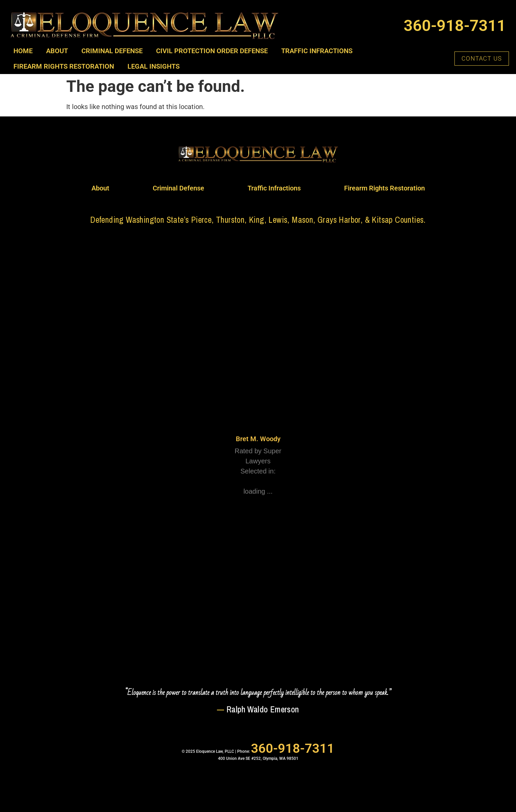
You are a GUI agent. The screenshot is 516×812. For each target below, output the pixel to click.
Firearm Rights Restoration (64, 66)
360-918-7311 (455, 25)
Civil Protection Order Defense (212, 51)
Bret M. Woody (258, 439)
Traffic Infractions (317, 51)
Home (23, 51)
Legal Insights (154, 66)
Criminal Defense (112, 51)
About (57, 51)
